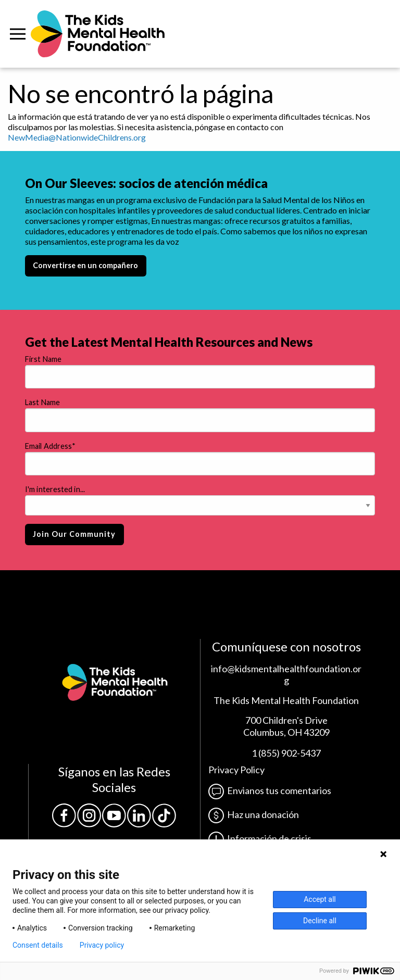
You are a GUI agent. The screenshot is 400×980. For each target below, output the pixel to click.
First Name (43, 359)
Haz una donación (254, 814)
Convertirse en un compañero (85, 265)
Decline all (320, 921)
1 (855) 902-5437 (286, 753)
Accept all (320, 899)
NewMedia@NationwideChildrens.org (77, 137)
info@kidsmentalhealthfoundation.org (286, 675)
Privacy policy (102, 945)
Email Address (50, 446)
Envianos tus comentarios (270, 790)
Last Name (42, 402)
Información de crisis (260, 838)
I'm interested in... (55, 489)
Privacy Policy (236, 770)
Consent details (38, 945)
